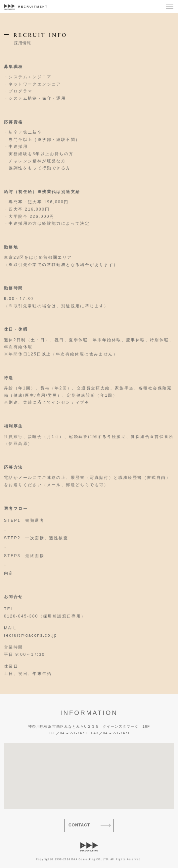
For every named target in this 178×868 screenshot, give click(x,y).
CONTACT (79, 825)
